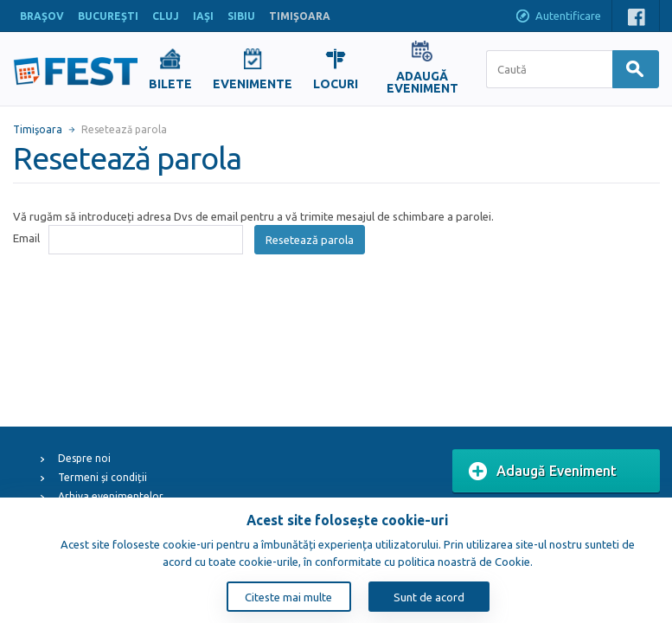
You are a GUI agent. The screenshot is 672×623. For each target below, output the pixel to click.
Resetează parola (310, 240)
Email (26, 238)
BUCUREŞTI (108, 16)
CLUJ (166, 16)
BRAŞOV (42, 16)
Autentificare (558, 17)
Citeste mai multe (288, 597)
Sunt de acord (429, 597)
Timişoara (38, 129)
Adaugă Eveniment (543, 472)
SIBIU (241, 16)
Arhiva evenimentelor (111, 496)
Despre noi (84, 458)
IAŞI (203, 16)
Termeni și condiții (102, 477)
